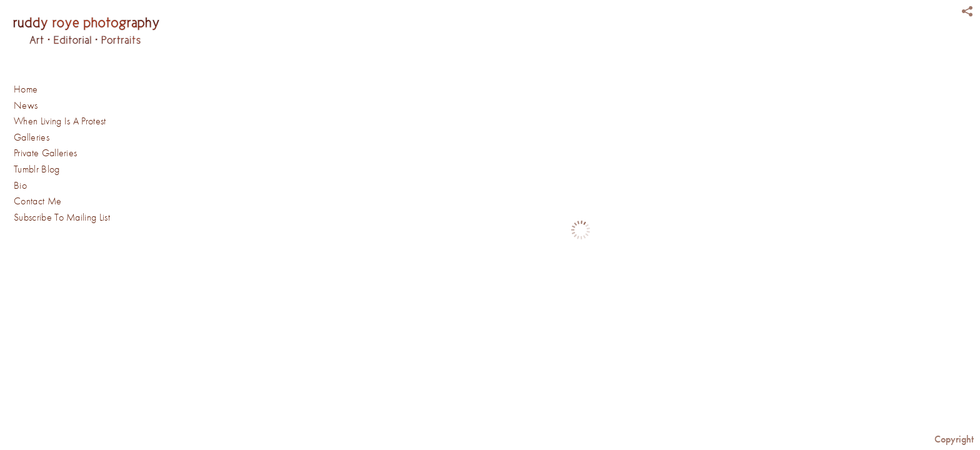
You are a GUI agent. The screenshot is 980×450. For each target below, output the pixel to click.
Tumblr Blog (37, 169)
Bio (20, 186)
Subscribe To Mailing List (62, 217)
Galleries (38, 138)
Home (26, 89)
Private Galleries (45, 153)
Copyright (954, 439)
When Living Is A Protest (60, 121)
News (26, 106)
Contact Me (37, 201)
